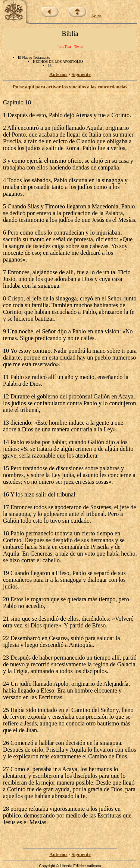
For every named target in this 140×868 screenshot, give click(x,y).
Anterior (58, 74)
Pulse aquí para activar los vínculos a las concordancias (70, 87)
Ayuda (97, 16)
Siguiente (81, 74)
